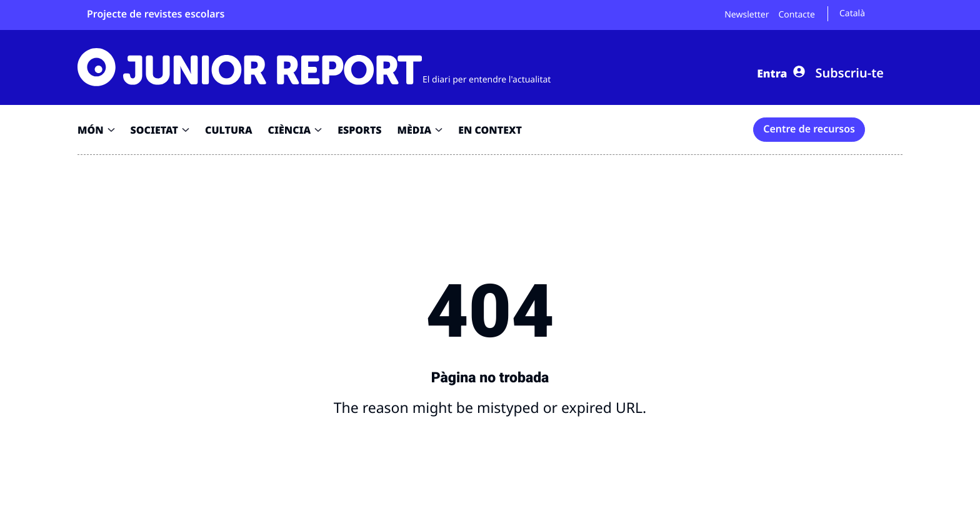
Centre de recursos (809, 129)
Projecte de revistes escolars (156, 14)
